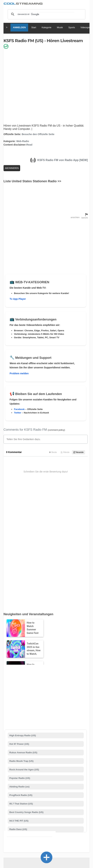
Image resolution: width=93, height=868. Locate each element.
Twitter (18, 413)
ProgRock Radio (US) (21, 684)
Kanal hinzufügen (46, 775)
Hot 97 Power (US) (19, 632)
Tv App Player (18, 299)
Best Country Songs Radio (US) (26, 701)
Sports (72, 27)
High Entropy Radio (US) (22, 624)
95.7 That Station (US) (21, 692)
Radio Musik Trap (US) (21, 649)
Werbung (16, 803)
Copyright (72, 800)
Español (45, 824)
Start (34, 27)
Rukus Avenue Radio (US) (23, 641)
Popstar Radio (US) (19, 666)
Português (79, 824)
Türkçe (47, 827)
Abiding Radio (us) (19, 675)
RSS (6, 800)
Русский (67, 824)
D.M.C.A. (61, 800)
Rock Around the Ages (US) (24, 658)
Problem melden (19, 373)
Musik (60, 27)
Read (29, 145)
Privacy (82, 800)
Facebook (19, 409)
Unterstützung (49, 800)
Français (34, 824)
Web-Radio (23, 141)
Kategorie (46, 27)
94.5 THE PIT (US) (19, 709)
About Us (35, 800)
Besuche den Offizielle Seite (38, 134)
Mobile (7, 803)
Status (37, 803)
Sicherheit (27, 803)
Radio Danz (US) (18, 718)
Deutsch (56, 824)
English (14, 824)
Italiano (24, 824)
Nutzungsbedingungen (18, 800)
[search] (46, 14)
